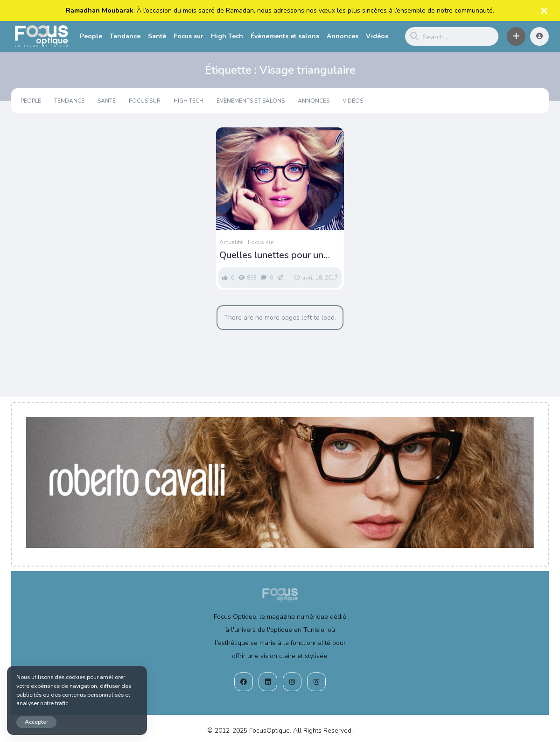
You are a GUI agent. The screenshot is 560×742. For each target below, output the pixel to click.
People (91, 36)
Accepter (36, 722)
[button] (516, 36)
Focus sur (189, 36)
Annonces (343, 36)
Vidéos (377, 36)
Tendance (125, 36)
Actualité (231, 242)
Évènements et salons (285, 36)
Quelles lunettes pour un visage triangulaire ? (271, 255)
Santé (157, 36)
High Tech (227, 36)
